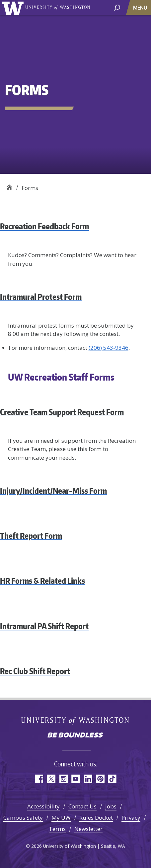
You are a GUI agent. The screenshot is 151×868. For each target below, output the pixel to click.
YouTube (75, 779)
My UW (61, 818)
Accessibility (43, 806)
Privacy (131, 818)
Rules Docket (96, 818)
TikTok (112, 779)
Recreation (9, 185)
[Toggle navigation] (141, 7)
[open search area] (117, 7)
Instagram (63, 779)
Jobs (111, 806)
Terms (57, 829)
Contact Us (82, 806)
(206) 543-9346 (109, 348)
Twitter (51, 779)
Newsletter (88, 829)
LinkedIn (88, 779)
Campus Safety (23, 818)
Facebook (39, 779)
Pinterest (100, 779)
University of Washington (14, 7)
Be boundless (76, 736)
